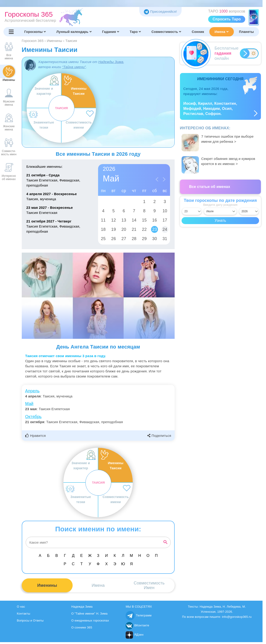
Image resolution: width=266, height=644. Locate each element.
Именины (47, 585)
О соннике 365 (82, 627)
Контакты (24, 614)
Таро (135, 32)
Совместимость (166, 32)
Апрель (32, 391)
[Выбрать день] (192, 211)
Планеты (246, 32)
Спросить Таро (227, 19)
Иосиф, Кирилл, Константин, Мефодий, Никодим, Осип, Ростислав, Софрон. (210, 109)
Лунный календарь (74, 32)
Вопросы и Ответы (30, 620)
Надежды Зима (111, 62)
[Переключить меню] (11, 32)
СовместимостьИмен (149, 585)
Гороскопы (35, 32)
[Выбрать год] (249, 211)
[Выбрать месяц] (220, 211)
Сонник (198, 32)
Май (29, 404)
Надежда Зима (82, 607)
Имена (222, 32)
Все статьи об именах (210, 187)
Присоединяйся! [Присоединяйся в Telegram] (160, 11)
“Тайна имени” (74, 67)
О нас (21, 607)
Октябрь (33, 417)
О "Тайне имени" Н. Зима (89, 614)
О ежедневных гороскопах (90, 620)
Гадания (111, 32)
